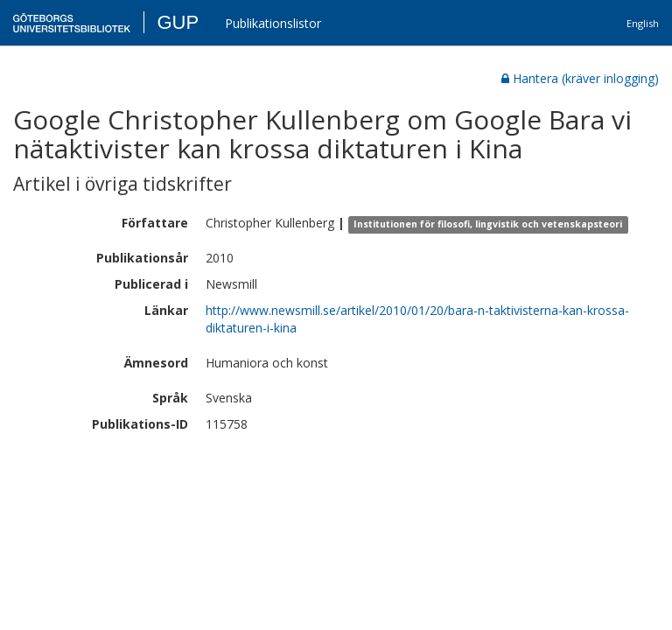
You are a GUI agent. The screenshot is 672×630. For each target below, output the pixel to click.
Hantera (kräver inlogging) (580, 78)
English (643, 23)
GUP (178, 22)
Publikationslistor (273, 23)
